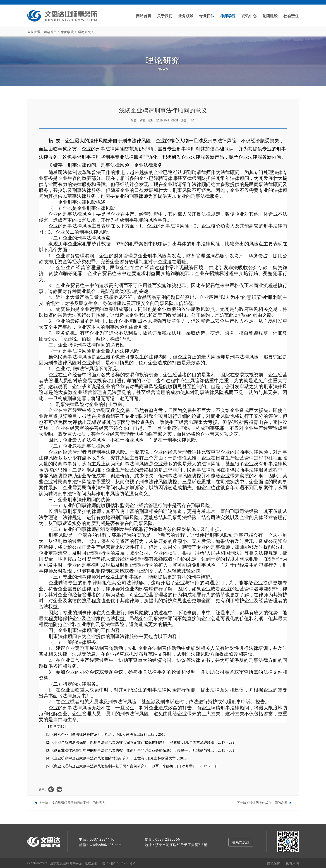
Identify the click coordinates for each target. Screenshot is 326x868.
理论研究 (84, 32)
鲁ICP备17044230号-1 (119, 863)
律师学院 (228, 16)
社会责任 (291, 16)
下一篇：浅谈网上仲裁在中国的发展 (262, 803)
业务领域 (186, 16)
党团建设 (270, 16)
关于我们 (165, 16)
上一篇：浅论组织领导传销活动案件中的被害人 (72, 803)
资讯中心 (249, 16)
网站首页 (144, 16)
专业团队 (207, 16)
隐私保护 (274, 863)
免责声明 (292, 863)
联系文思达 (241, 842)
